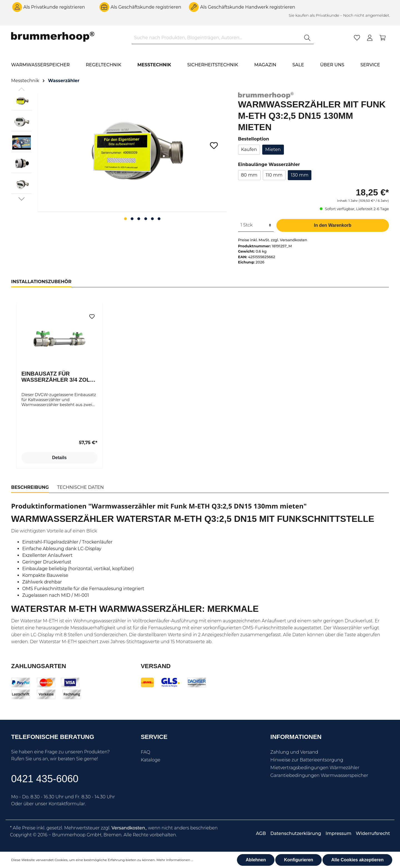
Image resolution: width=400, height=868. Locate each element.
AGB (261, 833)
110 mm (274, 175)
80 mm (249, 175)
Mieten (273, 149)
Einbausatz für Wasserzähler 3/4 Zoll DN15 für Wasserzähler (59, 377)
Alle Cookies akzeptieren (357, 860)
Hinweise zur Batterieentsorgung (307, 760)
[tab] (30, 487)
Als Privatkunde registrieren (54, 7)
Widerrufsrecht (373, 833)
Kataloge (151, 760)
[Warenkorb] (382, 38)
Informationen (296, 737)
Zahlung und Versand (294, 752)
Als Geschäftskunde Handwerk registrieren (247, 7)
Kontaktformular (67, 804)
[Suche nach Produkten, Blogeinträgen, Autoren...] (216, 38)
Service (154, 737)
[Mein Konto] (370, 38)
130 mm (300, 175)
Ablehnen (256, 860)
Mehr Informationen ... (175, 860)
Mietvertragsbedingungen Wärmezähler (315, 768)
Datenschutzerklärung (296, 833)
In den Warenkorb (333, 225)
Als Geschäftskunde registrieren (146, 7)
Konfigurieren (298, 860)
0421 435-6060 (45, 779)
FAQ (146, 752)
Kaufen (249, 149)
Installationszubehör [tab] (41, 282)
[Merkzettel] (357, 38)
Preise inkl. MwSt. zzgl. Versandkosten (273, 240)
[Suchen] (307, 38)
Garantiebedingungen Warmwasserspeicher (319, 775)
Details (59, 458)
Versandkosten (128, 828)
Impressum (338, 833)
